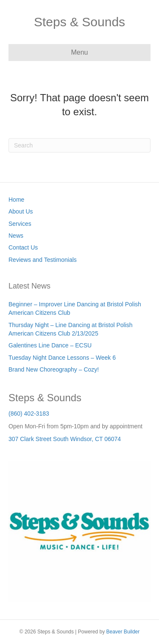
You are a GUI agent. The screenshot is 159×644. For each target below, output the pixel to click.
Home (16, 200)
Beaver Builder (123, 632)
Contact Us (23, 247)
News (16, 236)
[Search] (79, 145)
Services (20, 224)
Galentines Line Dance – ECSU (50, 345)
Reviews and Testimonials (43, 260)
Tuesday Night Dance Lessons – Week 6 (62, 358)
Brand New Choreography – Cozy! (54, 369)
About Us (21, 211)
